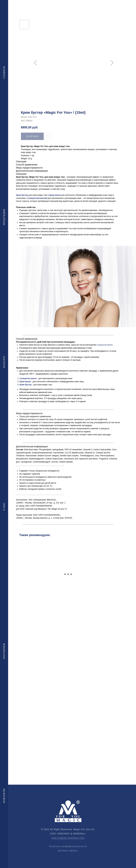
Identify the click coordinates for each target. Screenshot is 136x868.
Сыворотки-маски (105, 345)
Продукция (4, 217)
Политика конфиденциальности (68, 846)
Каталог (4, 362)
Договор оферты (68, 851)
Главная (4, 72)
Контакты (4, 796)
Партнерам (4, 651)
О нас (4, 506)
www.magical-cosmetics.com (68, 838)
